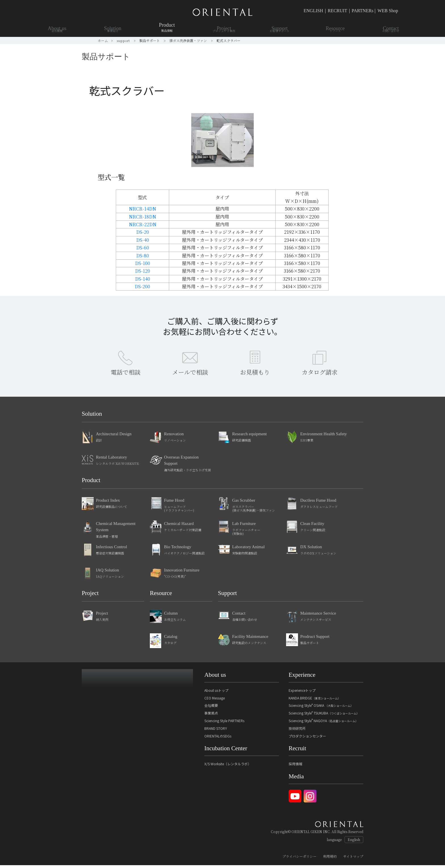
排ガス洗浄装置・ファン (189, 40)
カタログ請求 (320, 375)
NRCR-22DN (143, 224)
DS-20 (143, 232)
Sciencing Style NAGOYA (323, 723)
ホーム (103, 40)
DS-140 (143, 279)
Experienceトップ (302, 693)
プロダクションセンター (307, 739)
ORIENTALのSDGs (218, 739)
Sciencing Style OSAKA (321, 708)
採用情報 (295, 767)
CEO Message (215, 701)
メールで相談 (190, 375)
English (354, 842)
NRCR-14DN (142, 209)
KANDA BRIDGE (315, 701)
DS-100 (143, 263)
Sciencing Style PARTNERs (224, 723)
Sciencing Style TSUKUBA (324, 716)
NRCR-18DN (142, 217)
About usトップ (216, 693)
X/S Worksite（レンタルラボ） (228, 767)
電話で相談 (126, 375)
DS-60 (143, 248)
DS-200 (142, 286)
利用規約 (330, 859)
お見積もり (255, 375)
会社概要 (211, 708)
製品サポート (150, 40)
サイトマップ (353, 859)
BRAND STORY (216, 731)
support (124, 40)
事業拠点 (211, 716)
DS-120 (143, 271)
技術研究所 (297, 731)
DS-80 (143, 256)
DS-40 (143, 240)
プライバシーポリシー (299, 859)
